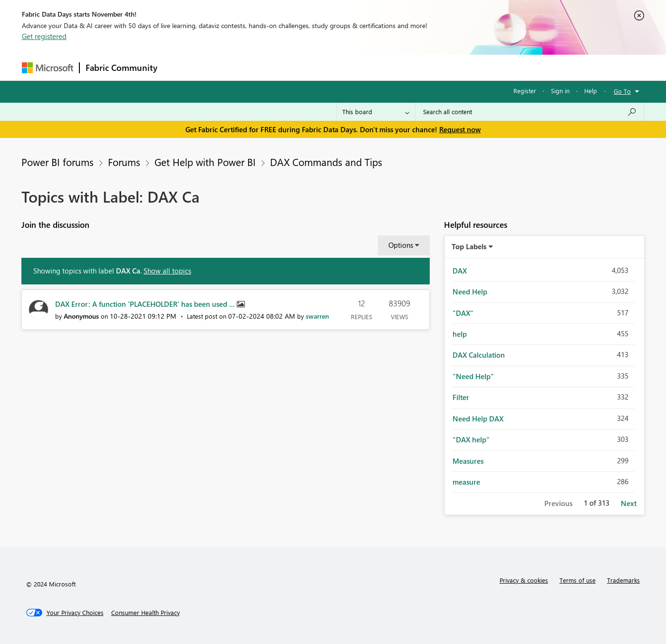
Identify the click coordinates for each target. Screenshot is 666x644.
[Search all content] (530, 112)
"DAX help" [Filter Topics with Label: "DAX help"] (471, 439)
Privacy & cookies (524, 580)
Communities (302, 67)
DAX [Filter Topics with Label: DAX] (460, 271)
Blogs (345, 67)
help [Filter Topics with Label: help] (460, 334)
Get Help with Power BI (205, 162)
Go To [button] (622, 91)
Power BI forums (58, 162)
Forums (179, 67)
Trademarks (623, 580)
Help (591, 91)
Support (421, 67)
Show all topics (167, 271)
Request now (460, 129)
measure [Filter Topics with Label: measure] (466, 482)
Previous (558, 503)
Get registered (44, 36)
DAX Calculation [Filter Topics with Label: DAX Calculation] (479, 355)
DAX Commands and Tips (326, 162)
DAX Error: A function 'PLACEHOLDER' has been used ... (146, 304)
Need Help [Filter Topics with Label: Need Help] (470, 292)
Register (525, 91)
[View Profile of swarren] (317, 316)
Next (629, 503)
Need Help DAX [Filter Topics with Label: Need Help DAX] (478, 419)
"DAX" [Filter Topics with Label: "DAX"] (463, 313)
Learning (381, 67)
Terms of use (578, 580)
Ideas (260, 67)
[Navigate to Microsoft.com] (48, 68)
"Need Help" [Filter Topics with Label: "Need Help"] (473, 376)
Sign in (560, 91)
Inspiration (221, 67)
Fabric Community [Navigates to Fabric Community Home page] (121, 68)
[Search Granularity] (376, 112)
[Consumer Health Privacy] (145, 613)
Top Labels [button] (469, 246)
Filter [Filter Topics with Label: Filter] (461, 397)
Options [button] (401, 245)
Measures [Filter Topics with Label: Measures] (468, 461)
